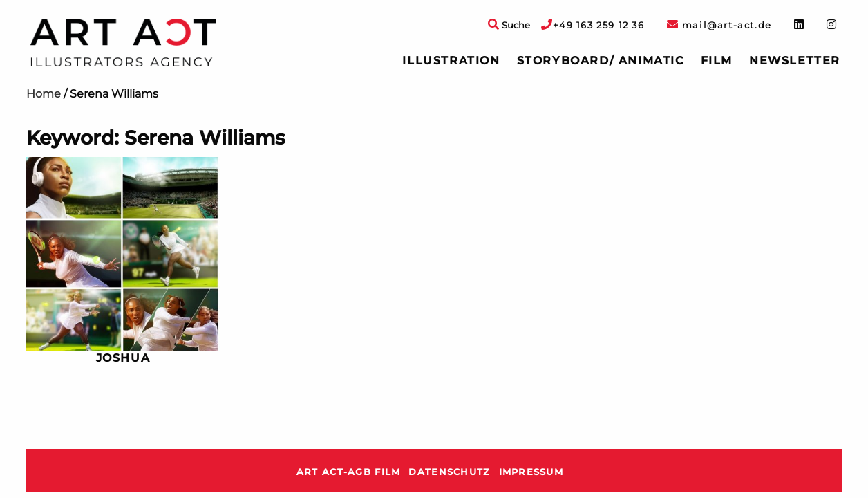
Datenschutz (449, 472)
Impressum (531, 472)
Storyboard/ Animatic (601, 61)
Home (44, 94)
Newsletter (795, 61)
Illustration (451, 61)
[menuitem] (451, 61)
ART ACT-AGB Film (348, 472)
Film (717, 61)
